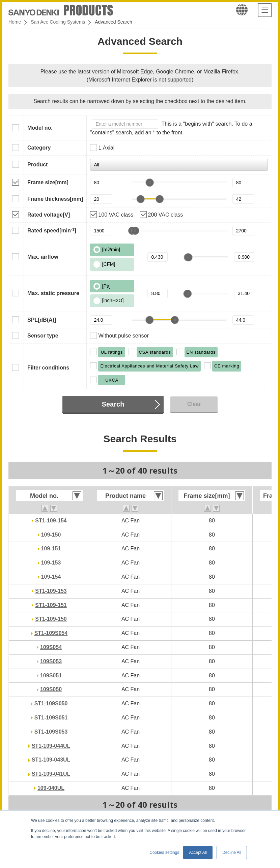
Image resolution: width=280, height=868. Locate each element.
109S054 (51, 647)
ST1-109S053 (51, 732)
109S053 (51, 661)
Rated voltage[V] (49, 215)
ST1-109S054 (51, 633)
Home (15, 22)
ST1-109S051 (51, 718)
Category (39, 148)
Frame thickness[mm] (55, 199)
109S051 (51, 676)
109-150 (51, 535)
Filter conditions (48, 368)
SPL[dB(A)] (42, 320)
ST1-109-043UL (51, 760)
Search (113, 404)
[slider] (149, 183)
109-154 (51, 577)
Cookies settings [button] (164, 853)
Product (37, 165)
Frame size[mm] (48, 182)
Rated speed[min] (52, 230)
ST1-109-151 (51, 605)
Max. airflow (43, 257)
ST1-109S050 (51, 703)
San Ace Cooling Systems (58, 22)
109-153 (51, 563)
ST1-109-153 (51, 591)
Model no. (40, 128)
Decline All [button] (232, 853)
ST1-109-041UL (51, 774)
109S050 (51, 689)
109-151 (51, 549)
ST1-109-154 (51, 521)
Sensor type (43, 336)
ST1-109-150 (51, 619)
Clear (194, 404)
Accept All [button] (198, 853)
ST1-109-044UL (51, 746)
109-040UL (51, 788)
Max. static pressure (53, 293)
